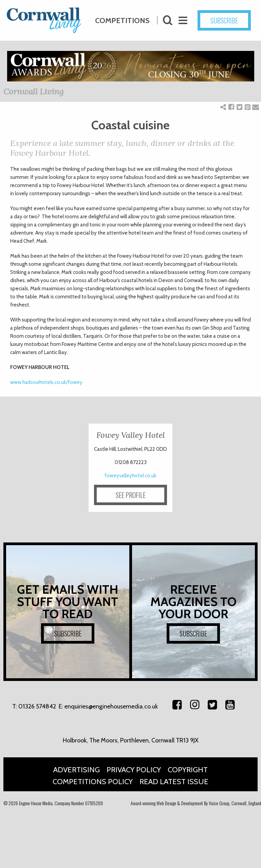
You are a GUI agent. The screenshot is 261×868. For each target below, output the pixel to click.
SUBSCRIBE (233, 20)
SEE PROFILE (131, 495)
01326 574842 (37, 706)
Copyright (188, 770)
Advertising (77, 770)
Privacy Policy (134, 770)
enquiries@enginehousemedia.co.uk (111, 706)
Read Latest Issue (174, 782)
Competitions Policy (93, 782)
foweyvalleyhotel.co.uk (130, 476)
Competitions (122, 19)
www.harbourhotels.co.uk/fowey (47, 382)
